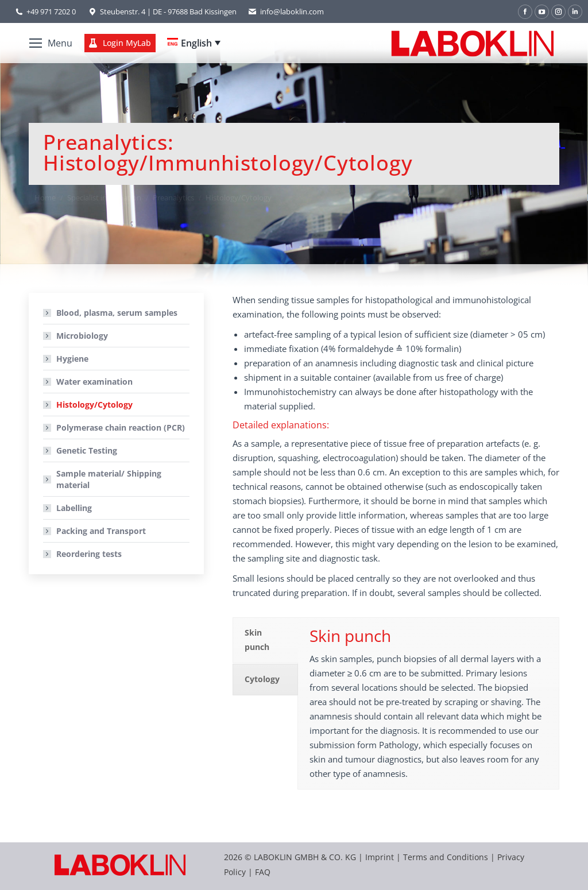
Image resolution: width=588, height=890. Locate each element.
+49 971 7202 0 (51, 11)
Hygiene (72, 359)
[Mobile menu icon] (51, 43)
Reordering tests (89, 554)
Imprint (380, 857)
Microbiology (82, 336)
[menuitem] (194, 43)
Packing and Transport (101, 531)
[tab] (265, 640)
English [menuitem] (196, 43)
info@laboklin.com (286, 12)
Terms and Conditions (447, 857)
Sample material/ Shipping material (109, 479)
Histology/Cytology (94, 405)
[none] (194, 43)
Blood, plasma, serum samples (117, 313)
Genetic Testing (87, 450)
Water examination (94, 382)
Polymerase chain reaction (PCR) (121, 427)
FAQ (263, 872)
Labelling (74, 508)
